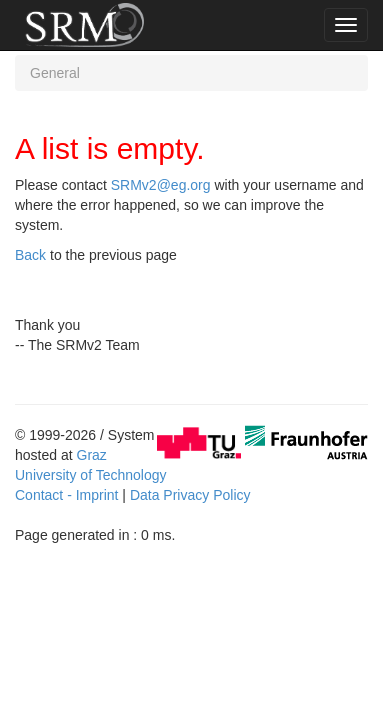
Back (30, 255)
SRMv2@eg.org (161, 185)
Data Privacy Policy (190, 495)
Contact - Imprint (66, 495)
